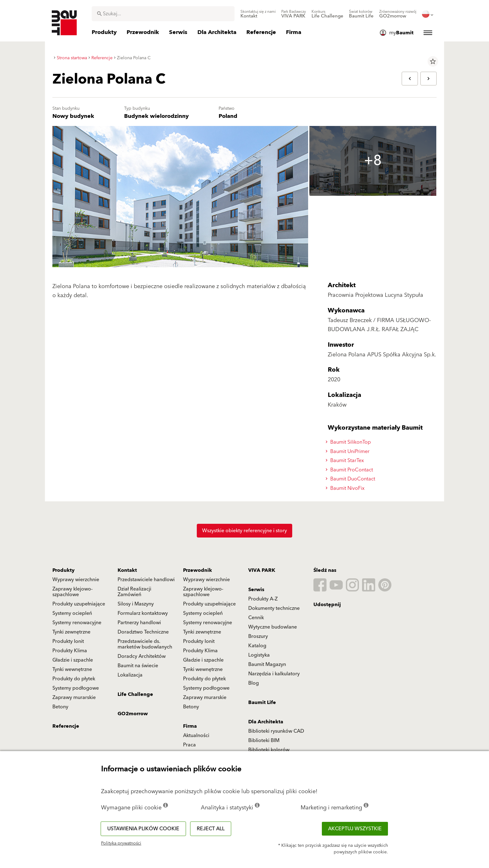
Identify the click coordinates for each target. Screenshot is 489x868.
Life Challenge (135, 694)
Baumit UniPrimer (349, 451)
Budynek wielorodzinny (156, 116)
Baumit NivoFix (346, 488)
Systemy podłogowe (76, 688)
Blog (254, 683)
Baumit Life (262, 702)
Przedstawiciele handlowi (146, 580)
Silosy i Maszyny (136, 604)
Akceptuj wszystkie (355, 829)
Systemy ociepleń (72, 613)
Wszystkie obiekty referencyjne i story (244, 531)
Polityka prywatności (121, 843)
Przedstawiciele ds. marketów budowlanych (145, 644)
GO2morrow (133, 714)
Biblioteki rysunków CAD (276, 731)
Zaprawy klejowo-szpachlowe (73, 592)
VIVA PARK (262, 570)
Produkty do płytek (74, 679)
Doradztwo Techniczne (143, 632)
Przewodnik (198, 570)
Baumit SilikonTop (349, 442)
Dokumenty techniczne (274, 608)
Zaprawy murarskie (74, 697)
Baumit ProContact (350, 470)
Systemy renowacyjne (77, 623)
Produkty (63, 570)
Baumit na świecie (138, 666)
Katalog (257, 646)
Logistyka (259, 655)
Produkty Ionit (68, 641)
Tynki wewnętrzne (72, 669)
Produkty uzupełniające (79, 604)
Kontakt (127, 570)
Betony (60, 707)
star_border (433, 61)
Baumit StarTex (346, 461)
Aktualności (196, 735)
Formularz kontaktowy (143, 613)
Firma (190, 726)
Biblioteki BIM (264, 740)
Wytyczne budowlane (273, 627)
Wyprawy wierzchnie (76, 580)
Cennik (256, 618)
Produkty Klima (70, 651)
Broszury (258, 636)
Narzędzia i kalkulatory (274, 674)
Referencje (66, 726)
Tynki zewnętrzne (71, 632)
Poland (228, 116)
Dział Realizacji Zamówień (134, 592)
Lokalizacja (130, 675)
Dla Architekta (266, 722)
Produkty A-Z (263, 599)
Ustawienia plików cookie (143, 829)
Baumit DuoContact (351, 479)
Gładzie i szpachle (73, 660)
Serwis (256, 590)
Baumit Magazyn (267, 664)
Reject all (211, 829)
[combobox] (163, 14)
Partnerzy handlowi (139, 623)
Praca (189, 745)
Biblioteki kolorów (269, 750)
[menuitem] (258, 14)
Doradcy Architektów (142, 656)
